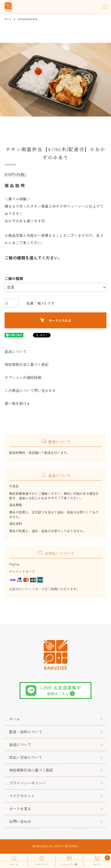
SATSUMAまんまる (28, 19)
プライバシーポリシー (27, 783)
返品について (16, 351)
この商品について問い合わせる (30, 390)
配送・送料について (26, 732)
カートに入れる (55, 320)
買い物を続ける (17, 403)
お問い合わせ (20, 821)
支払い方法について (26, 757)
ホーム (8, 19)
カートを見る (20, 808)
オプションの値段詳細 (23, 377)
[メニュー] (104, 7)
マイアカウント (22, 796)
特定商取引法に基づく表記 (27, 364)
